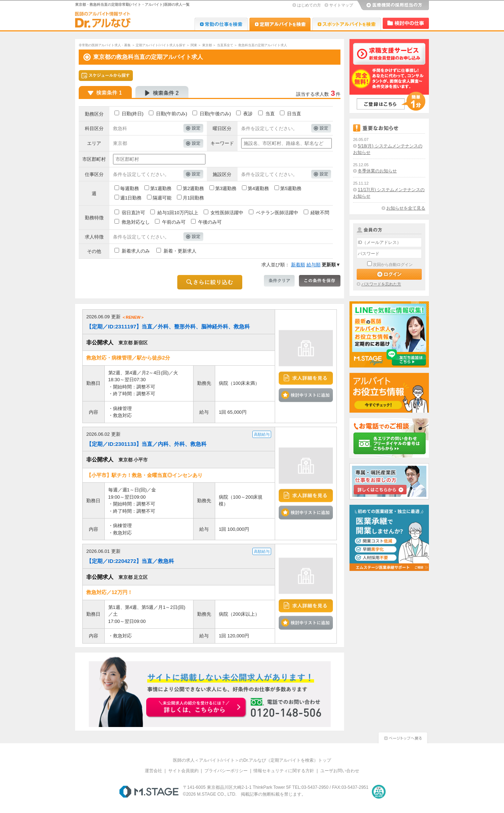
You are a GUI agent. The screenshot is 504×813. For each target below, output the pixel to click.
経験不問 (320, 213)
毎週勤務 (130, 188)
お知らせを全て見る (406, 208)
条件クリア (279, 281)
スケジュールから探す (106, 76)
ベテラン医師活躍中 (277, 213)
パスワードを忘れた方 (381, 284)
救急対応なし (136, 222)
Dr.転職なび (221, 24)
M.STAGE (149, 792)
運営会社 (153, 771)
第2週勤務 (193, 188)
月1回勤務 (193, 198)
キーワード (222, 143)
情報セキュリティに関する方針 (284, 771)
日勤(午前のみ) (172, 114)
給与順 (314, 265)
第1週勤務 (161, 188)
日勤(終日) (133, 114)
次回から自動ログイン (393, 264)
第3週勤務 (226, 188)
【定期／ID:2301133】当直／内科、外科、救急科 (146, 444)
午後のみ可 (210, 222)
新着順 (298, 265)
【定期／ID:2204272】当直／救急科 (130, 561)
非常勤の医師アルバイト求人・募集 (105, 45)
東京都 (207, 45)
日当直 (294, 114)
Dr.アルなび (280, 24)
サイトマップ (341, 5)
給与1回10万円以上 (178, 213)
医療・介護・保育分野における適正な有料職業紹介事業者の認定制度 (379, 792)
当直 (270, 114)
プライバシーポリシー (226, 771)
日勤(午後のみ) (215, 114)
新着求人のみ (136, 251)
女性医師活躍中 (227, 213)
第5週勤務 (291, 188)
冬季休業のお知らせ (377, 171)
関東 (194, 45)
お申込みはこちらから (196, 708)
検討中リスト (406, 23)
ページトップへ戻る (403, 737)
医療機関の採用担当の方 (393, 5)
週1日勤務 (131, 198)
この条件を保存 (320, 281)
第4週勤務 (258, 188)
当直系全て (225, 45)
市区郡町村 (94, 159)
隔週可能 (162, 198)
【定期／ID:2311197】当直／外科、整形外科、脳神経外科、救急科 (168, 326)
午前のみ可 (174, 222)
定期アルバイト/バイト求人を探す (161, 45)
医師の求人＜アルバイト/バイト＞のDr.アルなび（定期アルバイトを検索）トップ (252, 760)
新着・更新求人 (180, 251)
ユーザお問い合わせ (340, 771)
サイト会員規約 (183, 771)
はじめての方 (309, 5)
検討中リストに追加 (306, 395)
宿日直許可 (133, 213)
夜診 (248, 114)
